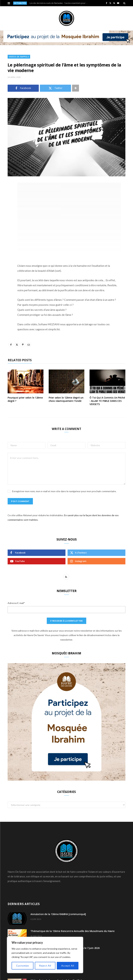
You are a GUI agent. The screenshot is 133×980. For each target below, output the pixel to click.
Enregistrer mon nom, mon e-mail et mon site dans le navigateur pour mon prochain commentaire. (64, 491)
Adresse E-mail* (16, 603)
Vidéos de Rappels (19, 57)
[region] (45, 955)
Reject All (45, 966)
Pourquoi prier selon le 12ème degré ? (25, 399)
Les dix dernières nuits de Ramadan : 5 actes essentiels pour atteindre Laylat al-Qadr (60, 3)
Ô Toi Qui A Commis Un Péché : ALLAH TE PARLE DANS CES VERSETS (107, 401)
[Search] (124, 3)
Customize (23, 966)
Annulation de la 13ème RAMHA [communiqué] (58, 914)
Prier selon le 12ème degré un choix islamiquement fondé (66, 399)
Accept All (68, 966)
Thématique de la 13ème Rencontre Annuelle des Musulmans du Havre (72, 931)
